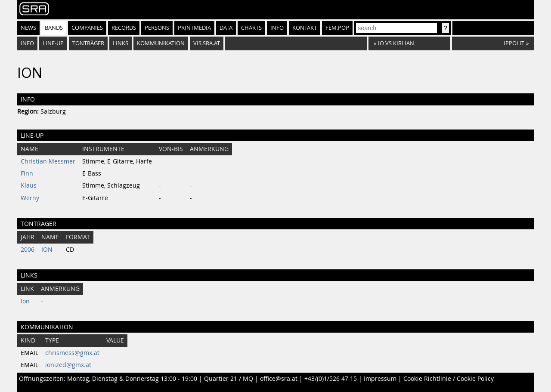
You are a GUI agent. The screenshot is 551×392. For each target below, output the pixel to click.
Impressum (380, 379)
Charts (251, 28)
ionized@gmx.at (68, 365)
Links (121, 43)
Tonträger (88, 43)
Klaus (29, 185)
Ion (25, 301)
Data (226, 28)
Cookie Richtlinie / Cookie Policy (449, 379)
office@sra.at (279, 379)
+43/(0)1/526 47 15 (331, 379)
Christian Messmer (48, 161)
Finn (27, 173)
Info (277, 28)
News (28, 28)
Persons (157, 28)
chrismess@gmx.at (72, 353)
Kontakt (305, 28)
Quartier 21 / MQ (229, 379)
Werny (30, 198)
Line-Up (53, 43)
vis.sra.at (207, 43)
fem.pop (337, 28)
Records (124, 28)
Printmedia (194, 28)
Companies (87, 28)
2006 (28, 250)
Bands (54, 28)
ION (47, 250)
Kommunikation (161, 43)
